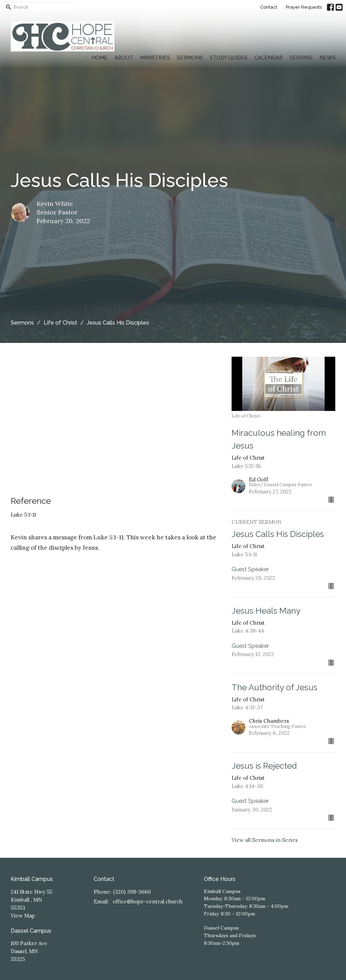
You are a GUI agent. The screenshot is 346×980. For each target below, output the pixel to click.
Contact (269, 7)
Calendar (269, 58)
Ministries (155, 58)
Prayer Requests (304, 7)
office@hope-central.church (148, 901)
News (328, 58)
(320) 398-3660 (132, 892)
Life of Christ (60, 323)
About (124, 58)
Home (100, 58)
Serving (301, 58)
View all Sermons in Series (265, 840)
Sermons (190, 58)
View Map (23, 916)
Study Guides (229, 58)
